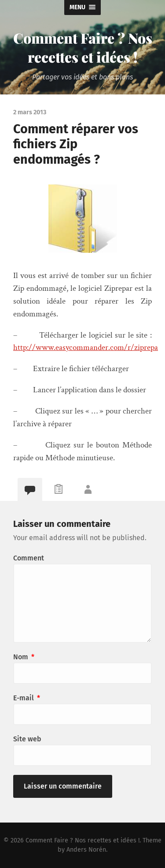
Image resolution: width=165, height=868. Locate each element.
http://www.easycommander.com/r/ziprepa (86, 348)
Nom (24, 657)
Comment (29, 558)
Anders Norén (86, 850)
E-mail (27, 698)
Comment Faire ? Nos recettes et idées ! (83, 47)
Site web (27, 739)
